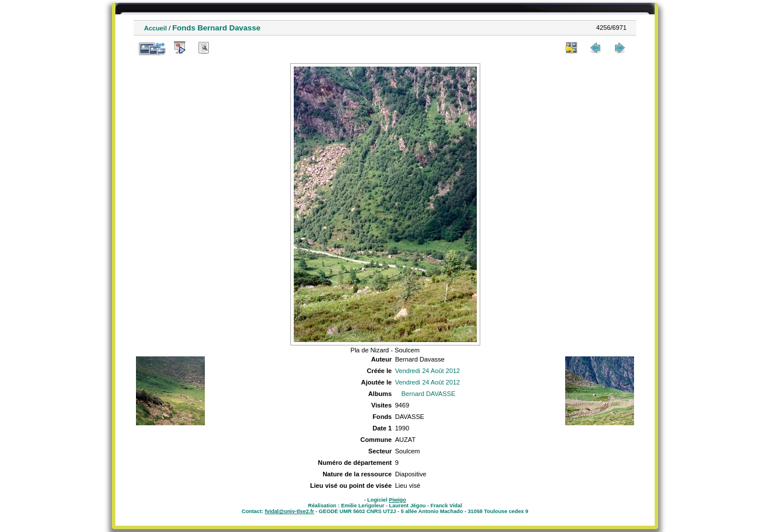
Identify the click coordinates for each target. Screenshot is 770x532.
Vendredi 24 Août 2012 (427, 371)
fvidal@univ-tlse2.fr (289, 511)
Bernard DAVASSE (429, 394)
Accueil (155, 28)
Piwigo (398, 500)
